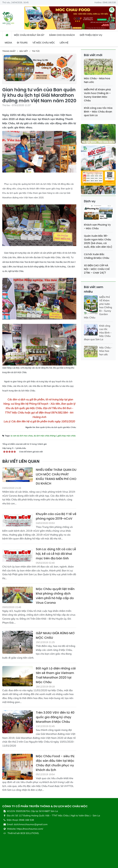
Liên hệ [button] (64, 43)
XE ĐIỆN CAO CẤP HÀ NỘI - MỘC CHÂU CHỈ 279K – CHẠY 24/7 (97, 269)
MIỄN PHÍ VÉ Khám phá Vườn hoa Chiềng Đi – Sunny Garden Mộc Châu (97, 95)
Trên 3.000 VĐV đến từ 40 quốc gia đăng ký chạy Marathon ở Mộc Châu (55, 717)
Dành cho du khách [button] (62, 35)
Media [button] (8, 43)
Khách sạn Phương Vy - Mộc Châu (97, 227)
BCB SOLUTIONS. (30, 833)
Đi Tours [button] (22, 43)
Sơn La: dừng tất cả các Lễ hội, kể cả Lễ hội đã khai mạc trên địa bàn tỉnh (56, 554)
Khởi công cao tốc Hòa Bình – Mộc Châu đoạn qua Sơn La (98, 112)
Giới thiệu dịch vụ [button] (91, 35)
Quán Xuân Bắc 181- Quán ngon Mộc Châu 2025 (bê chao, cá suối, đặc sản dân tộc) (98, 241)
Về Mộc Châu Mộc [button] (44, 43)
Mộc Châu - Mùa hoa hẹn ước (106, 351)
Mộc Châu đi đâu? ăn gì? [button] (29, 35)
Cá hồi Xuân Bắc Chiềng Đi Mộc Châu (97, 256)
